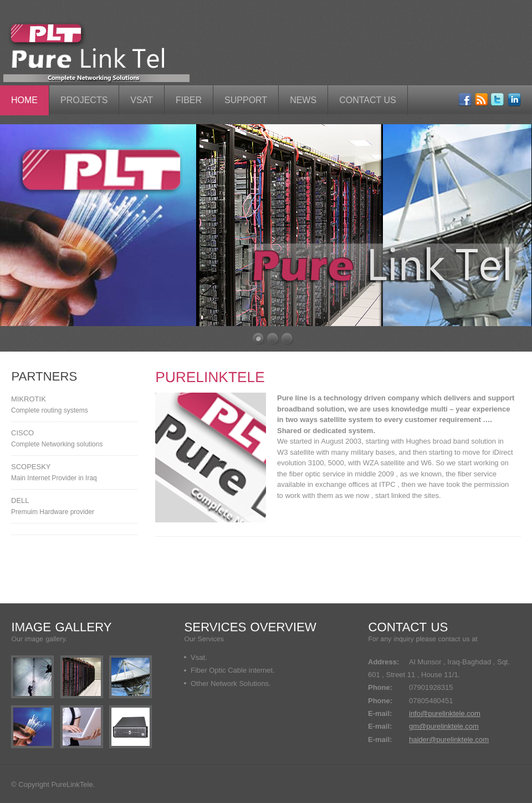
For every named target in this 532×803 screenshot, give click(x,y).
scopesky (31, 467)
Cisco (22, 433)
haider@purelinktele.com (449, 740)
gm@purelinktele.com (444, 726)
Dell (20, 500)
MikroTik (29, 399)
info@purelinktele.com (445, 713)
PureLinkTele (72, 784)
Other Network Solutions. (231, 683)
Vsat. (199, 657)
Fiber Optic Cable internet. (233, 670)
